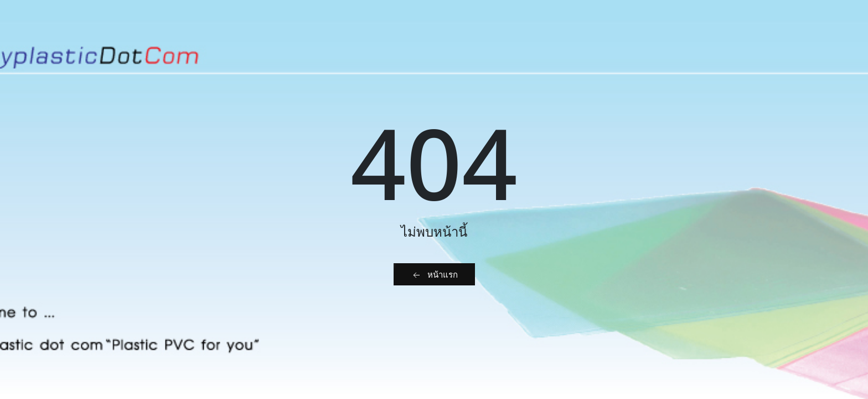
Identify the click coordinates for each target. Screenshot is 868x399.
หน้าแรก (434, 275)
